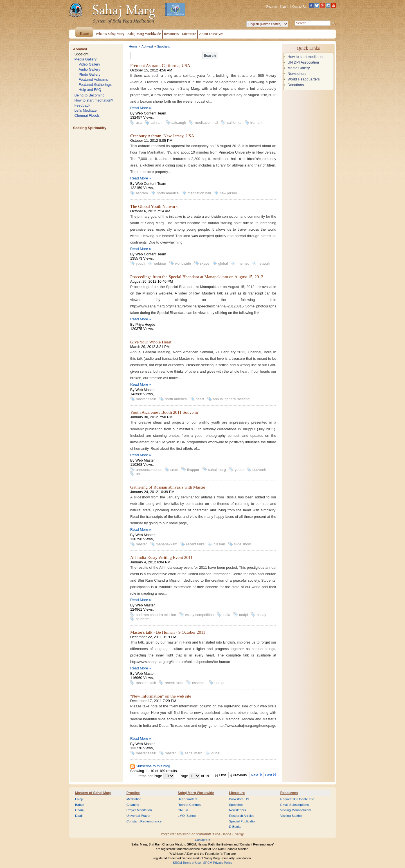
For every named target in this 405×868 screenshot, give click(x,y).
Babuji (80, 805)
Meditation (134, 799)
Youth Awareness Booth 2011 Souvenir (164, 412)
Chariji (80, 810)
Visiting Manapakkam (296, 810)
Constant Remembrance (144, 821)
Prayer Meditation (139, 810)
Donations (296, 85)
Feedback (82, 105)
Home (133, 46)
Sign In (285, 6)
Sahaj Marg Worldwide (196, 793)
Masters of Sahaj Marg (93, 793)
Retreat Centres (189, 805)
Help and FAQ (90, 90)
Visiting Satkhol (292, 816)
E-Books (235, 827)
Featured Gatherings (95, 85)
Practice (133, 793)
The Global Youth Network (154, 206)
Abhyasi (80, 49)
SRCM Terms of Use (187, 863)
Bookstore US (239, 799)
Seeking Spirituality (90, 128)
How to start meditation (306, 57)
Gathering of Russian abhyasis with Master (168, 487)
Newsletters (297, 74)
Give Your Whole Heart (151, 342)
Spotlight (81, 54)
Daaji (79, 816)
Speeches (236, 805)
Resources (289, 793)
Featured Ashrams (93, 79)
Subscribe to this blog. (154, 766)
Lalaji (79, 799)
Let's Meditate (85, 110)
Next (255, 775)
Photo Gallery (89, 74)
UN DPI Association (303, 62)
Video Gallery (89, 64)
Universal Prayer (138, 816)
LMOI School (187, 816)
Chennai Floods (87, 115)
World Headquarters (303, 79)
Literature (237, 793)
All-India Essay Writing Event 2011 (161, 557)
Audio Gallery (89, 69)
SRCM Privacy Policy (218, 863)
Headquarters (188, 799)
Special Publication (243, 821)
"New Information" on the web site (161, 696)
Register (272, 6)
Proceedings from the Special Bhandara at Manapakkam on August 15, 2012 (197, 277)
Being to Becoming (89, 95)
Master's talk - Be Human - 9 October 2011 (168, 632)
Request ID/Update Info (297, 799)
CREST (183, 810)
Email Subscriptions (295, 805)
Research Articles (242, 816)
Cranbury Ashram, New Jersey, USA (162, 136)
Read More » (141, 108)
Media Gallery (85, 59)
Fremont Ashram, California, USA (160, 65)
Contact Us (300, 6)
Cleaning (133, 805)
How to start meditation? (94, 100)
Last (269, 775)
